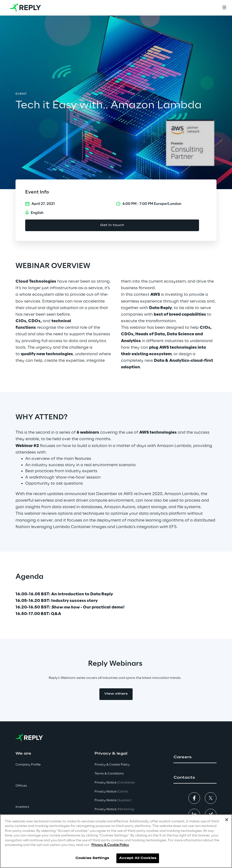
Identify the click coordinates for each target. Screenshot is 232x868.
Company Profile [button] (28, 765)
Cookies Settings (92, 858)
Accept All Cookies (138, 858)
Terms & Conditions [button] (109, 774)
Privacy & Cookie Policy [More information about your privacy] (110, 845)
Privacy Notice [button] (115, 783)
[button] (195, 757)
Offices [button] (21, 786)
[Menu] (224, 8)
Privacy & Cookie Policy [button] (112, 765)
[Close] (227, 820)
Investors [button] (22, 807)
